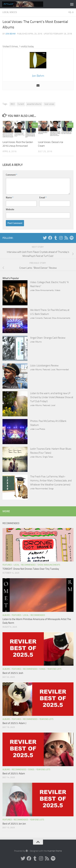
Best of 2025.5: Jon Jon (14, 824)
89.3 (13, 104)
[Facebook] (50, 238)
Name (10, 198)
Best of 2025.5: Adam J (14, 723)
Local (53, 370)
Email (43, 198)
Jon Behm (10, 34)
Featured (47, 318)
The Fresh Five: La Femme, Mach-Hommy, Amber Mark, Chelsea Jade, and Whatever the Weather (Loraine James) (51, 481)
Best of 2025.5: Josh (13, 673)
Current (21, 104)
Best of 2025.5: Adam (14, 774)
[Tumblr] (55, 238)
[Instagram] (61, 238)
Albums (38, 342)
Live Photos (40, 429)
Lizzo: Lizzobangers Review (44, 366)
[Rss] (66, 238)
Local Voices (10, 12)
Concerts (39, 318)
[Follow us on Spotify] (71, 238)
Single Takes (48, 457)
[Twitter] (45, 238)
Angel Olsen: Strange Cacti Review (48, 338)
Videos (57, 290)
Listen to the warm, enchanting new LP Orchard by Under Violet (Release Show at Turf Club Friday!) (52, 397)
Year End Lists (54, 669)
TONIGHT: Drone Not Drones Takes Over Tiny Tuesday (31, 569)
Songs (51, 489)
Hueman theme (55, 851)
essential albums (34, 104)
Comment (11, 175)
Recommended (62, 370)
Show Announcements (44, 290)
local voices (49, 104)
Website (10, 209)
